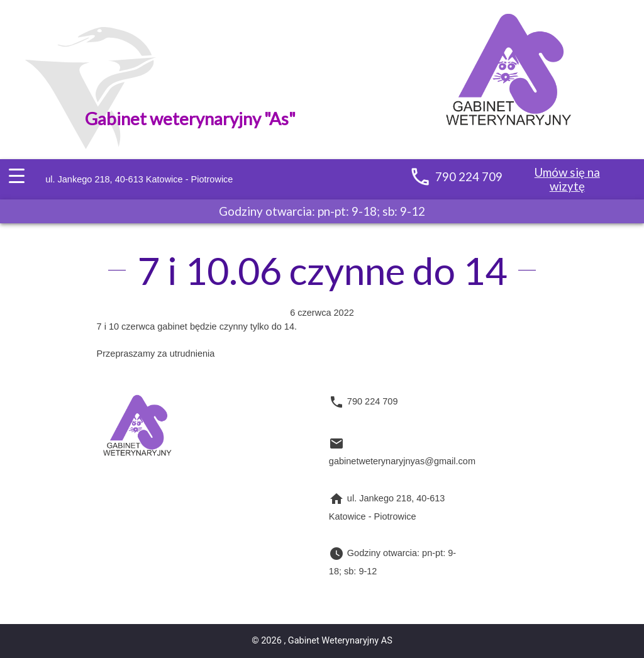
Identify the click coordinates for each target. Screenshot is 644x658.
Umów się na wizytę (567, 179)
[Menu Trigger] (16, 176)
